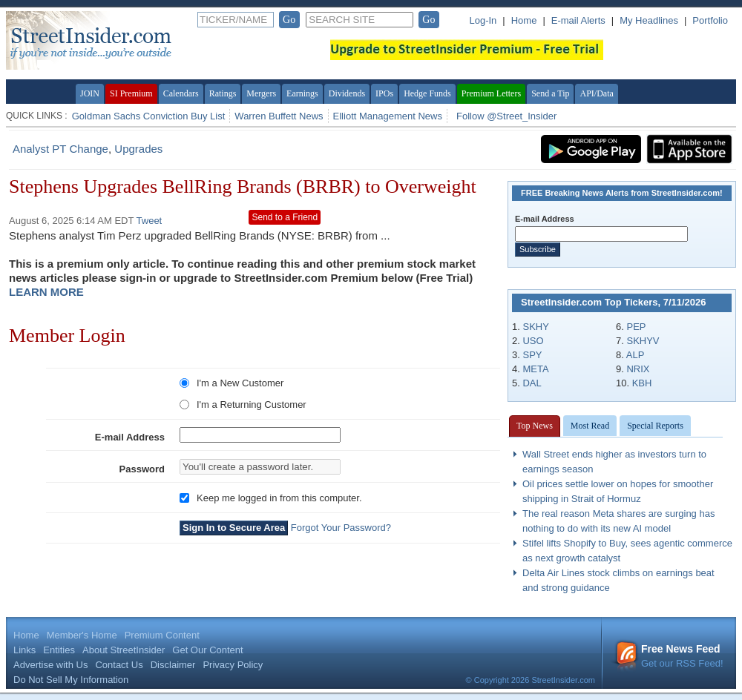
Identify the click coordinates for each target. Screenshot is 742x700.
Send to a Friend (285, 217)
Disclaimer (173, 665)
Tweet (150, 221)
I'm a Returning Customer (252, 405)
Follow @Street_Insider (506, 116)
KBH (642, 383)
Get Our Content (207, 650)
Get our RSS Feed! (669, 656)
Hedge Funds (427, 93)
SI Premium (131, 93)
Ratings (223, 93)
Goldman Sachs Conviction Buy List (149, 116)
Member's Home (82, 635)
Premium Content (162, 635)
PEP (636, 327)
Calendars (181, 93)
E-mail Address (130, 437)
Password (142, 469)
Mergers (261, 93)
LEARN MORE (46, 292)
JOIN (90, 93)
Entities (59, 650)
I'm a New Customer (240, 383)
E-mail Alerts (578, 20)
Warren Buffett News (279, 116)
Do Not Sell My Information (71, 680)
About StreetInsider (124, 650)
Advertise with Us (50, 665)
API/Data (596, 93)
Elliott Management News (388, 116)
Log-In (483, 20)
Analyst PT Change (60, 149)
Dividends (347, 93)
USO (533, 341)
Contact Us (119, 665)
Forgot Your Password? (341, 528)
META (535, 369)
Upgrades (138, 149)
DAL (532, 383)
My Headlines (649, 20)
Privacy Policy (233, 665)
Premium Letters (491, 93)
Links (24, 650)
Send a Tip (550, 93)
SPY (532, 355)
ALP (636, 355)
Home (524, 20)
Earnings (302, 93)
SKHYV (643, 341)
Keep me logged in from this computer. (279, 498)
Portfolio (710, 20)
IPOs (384, 93)
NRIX (638, 369)
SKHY (535, 327)
